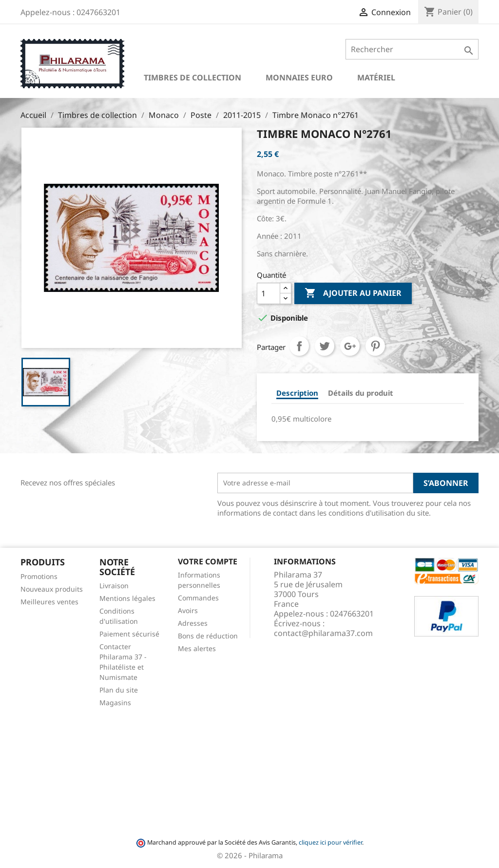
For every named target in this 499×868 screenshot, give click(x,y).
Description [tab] (297, 393)
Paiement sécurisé (129, 634)
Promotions (39, 576)
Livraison (114, 586)
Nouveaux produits (52, 589)
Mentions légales (127, 598)
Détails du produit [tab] (361, 393)
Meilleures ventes (49, 602)
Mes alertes (197, 648)
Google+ (350, 346)
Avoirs (188, 610)
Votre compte (208, 561)
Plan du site (119, 690)
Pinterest (375, 346)
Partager (299, 346)
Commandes (198, 598)
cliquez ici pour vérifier (330, 842)
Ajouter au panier (353, 293)
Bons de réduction (208, 636)
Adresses (193, 623)
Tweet (325, 346)
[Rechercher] (412, 49)
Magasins (115, 703)
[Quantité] (269, 293)
